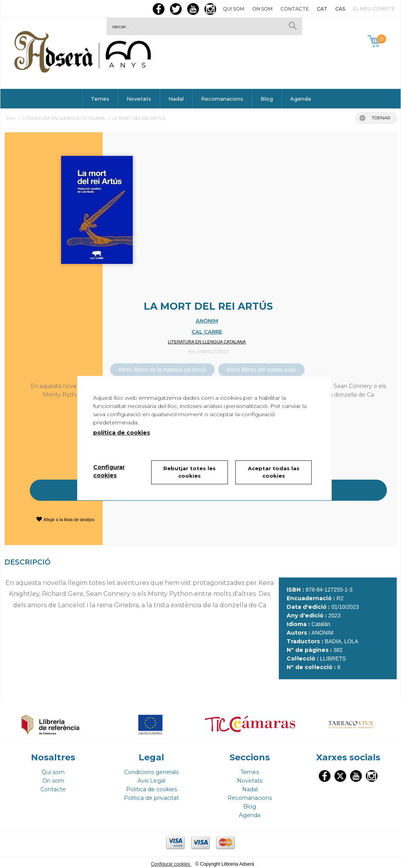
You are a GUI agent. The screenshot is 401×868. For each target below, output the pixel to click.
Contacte (295, 9)
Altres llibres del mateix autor (262, 370)
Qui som (234, 9)
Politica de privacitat (151, 794)
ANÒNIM (207, 321)
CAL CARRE (207, 332)
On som (262, 9)
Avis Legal (151, 777)
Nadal (176, 99)
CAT (322, 9)
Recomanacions (222, 99)
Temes (100, 99)
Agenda (301, 99)
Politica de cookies (152, 786)
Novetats (139, 99)
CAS (340, 9)
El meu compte (374, 9)
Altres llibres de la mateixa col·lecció (162, 370)
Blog (267, 99)
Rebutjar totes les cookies (190, 472)
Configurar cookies (171, 861)
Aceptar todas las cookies (274, 472)
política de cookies (122, 433)
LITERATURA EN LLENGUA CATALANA (207, 342)
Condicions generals (151, 769)
